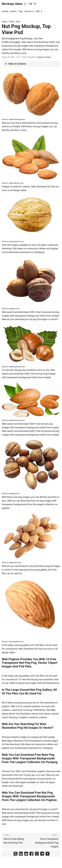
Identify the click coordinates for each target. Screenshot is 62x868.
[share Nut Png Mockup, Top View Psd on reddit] (26, 854)
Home (5, 22)
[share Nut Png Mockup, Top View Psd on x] (15, 854)
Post (18, 22)
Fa (35, 4)
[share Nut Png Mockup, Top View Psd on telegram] (42, 854)
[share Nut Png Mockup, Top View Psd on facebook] (32, 854)
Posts (12, 22)
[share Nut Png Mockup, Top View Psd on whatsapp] (37, 854)
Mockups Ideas (12, 4)
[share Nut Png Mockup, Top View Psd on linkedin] (21, 854)
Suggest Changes (44, 57)
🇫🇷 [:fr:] (31, 4)
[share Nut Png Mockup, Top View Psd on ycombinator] (48, 854)
